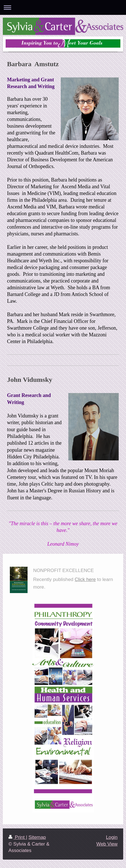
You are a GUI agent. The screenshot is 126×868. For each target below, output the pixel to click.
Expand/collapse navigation (63, 7)
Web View (107, 844)
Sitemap (37, 837)
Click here (85, 579)
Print (17, 837)
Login (112, 837)
